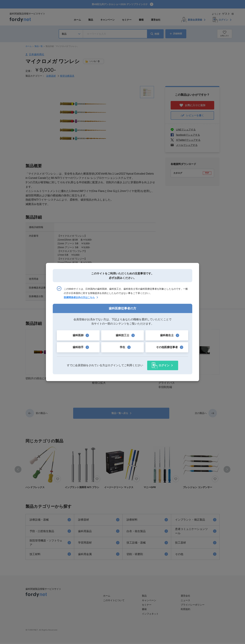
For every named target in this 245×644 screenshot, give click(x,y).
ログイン (164, 365)
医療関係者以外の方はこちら (79, 298)
